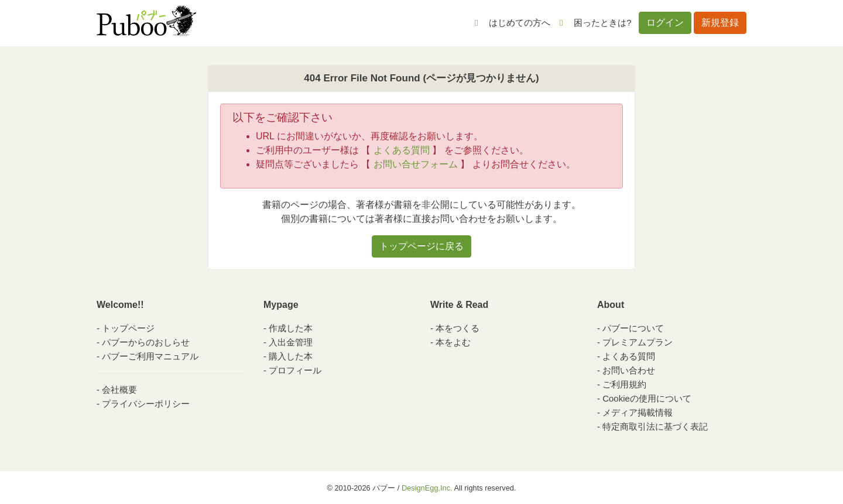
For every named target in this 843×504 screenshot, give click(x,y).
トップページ (128, 328)
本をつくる (458, 328)
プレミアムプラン (638, 342)
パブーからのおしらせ (146, 342)
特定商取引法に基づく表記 (655, 426)
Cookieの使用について (647, 398)
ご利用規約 (624, 384)
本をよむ (453, 342)
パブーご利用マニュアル (150, 356)
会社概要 (119, 390)
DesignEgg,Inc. (427, 488)
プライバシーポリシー (146, 404)
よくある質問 (402, 150)
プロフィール (295, 370)
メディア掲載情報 (638, 412)
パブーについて (633, 328)
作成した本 (291, 328)
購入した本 (291, 356)
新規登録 (720, 23)
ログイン (665, 23)
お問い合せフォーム (416, 164)
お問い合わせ (629, 370)
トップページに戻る (421, 246)
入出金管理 (291, 342)
